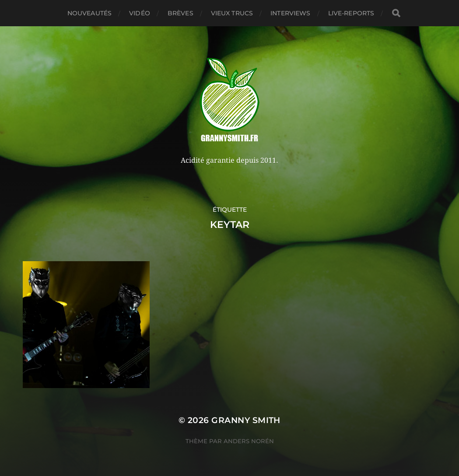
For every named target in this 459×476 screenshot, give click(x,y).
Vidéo (140, 13)
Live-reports (351, 13)
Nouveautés (89, 13)
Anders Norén (249, 441)
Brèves (180, 13)
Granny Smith (246, 420)
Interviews (290, 13)
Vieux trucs (232, 13)
